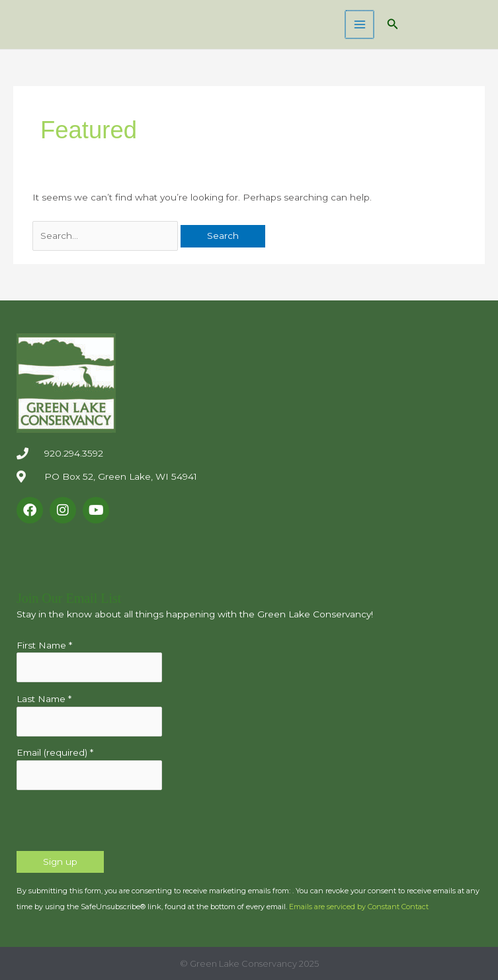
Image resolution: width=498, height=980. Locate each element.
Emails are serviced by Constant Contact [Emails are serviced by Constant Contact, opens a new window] (359, 907)
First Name (44, 645)
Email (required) (55, 752)
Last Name (44, 699)
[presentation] (117, 825)
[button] (393, 24)
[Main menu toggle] (360, 25)
